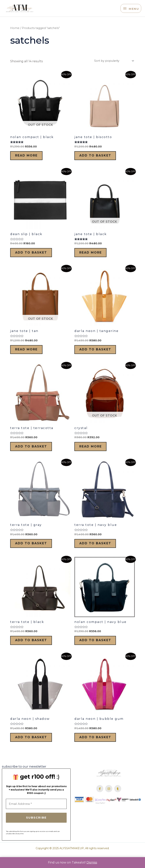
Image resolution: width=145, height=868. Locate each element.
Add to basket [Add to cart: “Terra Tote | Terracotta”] (34, 453)
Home (15, 29)
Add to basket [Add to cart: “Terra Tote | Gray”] (34, 552)
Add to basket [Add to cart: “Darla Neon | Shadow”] (34, 749)
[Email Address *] (36, 817)
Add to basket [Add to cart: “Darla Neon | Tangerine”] (98, 354)
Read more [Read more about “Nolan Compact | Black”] (29, 157)
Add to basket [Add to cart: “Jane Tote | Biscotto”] (98, 157)
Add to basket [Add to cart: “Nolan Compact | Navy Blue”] (98, 651)
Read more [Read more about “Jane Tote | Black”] (94, 256)
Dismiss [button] (92, 862)
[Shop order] (113, 61)
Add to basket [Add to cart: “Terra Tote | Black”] (34, 651)
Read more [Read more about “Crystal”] (94, 453)
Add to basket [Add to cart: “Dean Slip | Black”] (34, 256)
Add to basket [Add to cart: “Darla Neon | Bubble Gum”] (98, 749)
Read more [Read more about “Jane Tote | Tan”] (29, 354)
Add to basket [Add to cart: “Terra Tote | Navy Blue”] (98, 552)
